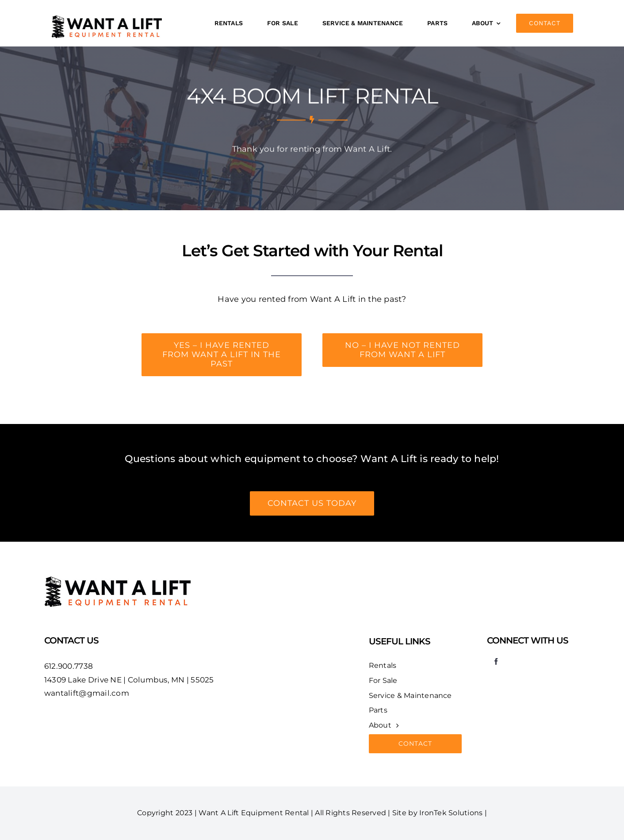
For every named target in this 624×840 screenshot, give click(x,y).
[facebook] (496, 661)
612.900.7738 (69, 666)
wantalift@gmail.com (87, 693)
